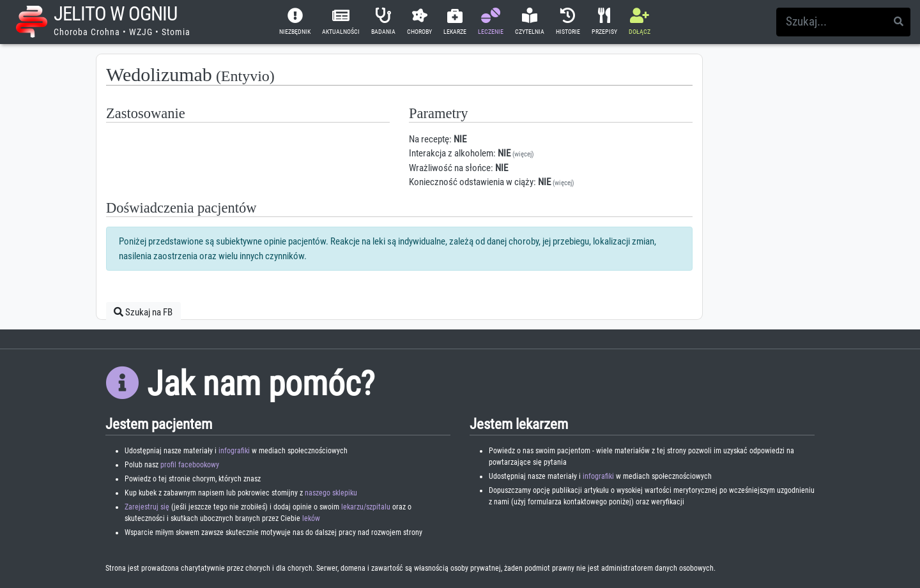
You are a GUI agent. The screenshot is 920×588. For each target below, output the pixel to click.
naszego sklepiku (331, 493)
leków (311, 518)
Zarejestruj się (147, 507)
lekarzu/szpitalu (366, 507)
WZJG (141, 32)
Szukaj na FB (143, 312)
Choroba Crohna (87, 32)
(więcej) (523, 154)
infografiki (234, 451)
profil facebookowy (190, 465)
